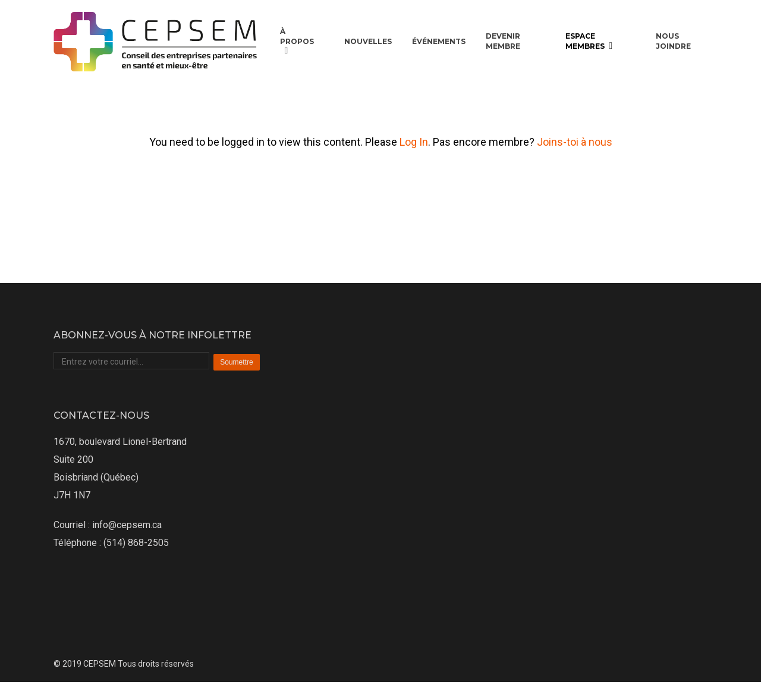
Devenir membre (503, 41)
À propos (297, 42)
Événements (439, 41)
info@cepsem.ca (127, 525)
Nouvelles (368, 41)
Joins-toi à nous (575, 142)
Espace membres (590, 42)
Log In (414, 142)
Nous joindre (673, 41)
